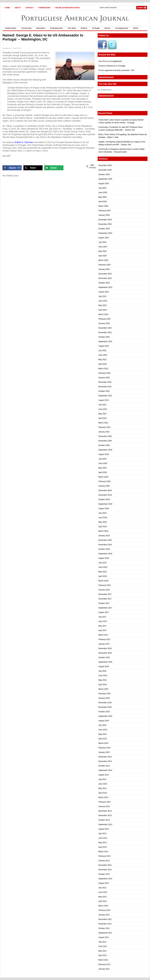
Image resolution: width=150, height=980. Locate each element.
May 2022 (103, 360)
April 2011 (103, 955)
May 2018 (103, 572)
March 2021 (103, 423)
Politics (84, 28)
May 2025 (103, 197)
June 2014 (103, 784)
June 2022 (103, 355)
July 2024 (102, 242)
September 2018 (105, 554)
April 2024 (103, 256)
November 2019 (105, 495)
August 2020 (104, 454)
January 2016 (104, 698)
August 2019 (104, 509)
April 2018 (103, 576)
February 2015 (104, 748)
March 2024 (103, 260)
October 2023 (104, 283)
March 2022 (103, 369)
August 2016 (104, 667)
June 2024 (103, 247)
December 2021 (105, 382)
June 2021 (103, 409)
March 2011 (103, 960)
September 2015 (105, 716)
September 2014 (105, 770)
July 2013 (102, 834)
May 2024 (103, 251)
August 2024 (104, 238)
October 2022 (104, 337)
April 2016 (103, 685)
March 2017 (103, 635)
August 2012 (104, 883)
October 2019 (104, 499)
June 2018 (103, 567)
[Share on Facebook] (12, 168)
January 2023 (104, 323)
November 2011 (105, 924)
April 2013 (103, 847)
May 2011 (103, 951)
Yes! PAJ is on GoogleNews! (110, 61)
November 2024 (105, 224)
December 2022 (105, 328)
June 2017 (103, 621)
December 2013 (105, 811)
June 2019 (103, 518)
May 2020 (103, 468)
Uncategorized (122, 28)
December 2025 (105, 165)
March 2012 (103, 906)
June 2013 (103, 838)
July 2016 (102, 671)
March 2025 (103, 206)
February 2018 (104, 585)
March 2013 (103, 852)
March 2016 (103, 689)
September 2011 (105, 933)
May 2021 (103, 414)
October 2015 (104, 712)
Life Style (72, 28)
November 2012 (105, 870)
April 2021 (103, 418)
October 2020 (104, 445)
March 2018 (103, 581)
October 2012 (104, 874)
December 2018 (105, 540)
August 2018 (104, 558)
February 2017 (104, 639)
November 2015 (105, 707)
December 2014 (105, 757)
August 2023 (104, 292)
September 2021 (105, 396)
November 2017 (105, 599)
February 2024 (104, 265)
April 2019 (103, 527)
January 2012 (104, 915)
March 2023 (103, 314)
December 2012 (105, 865)
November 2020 (105, 441)
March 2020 (103, 477)
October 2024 (104, 229)
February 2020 (104, 481)
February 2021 (104, 427)
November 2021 (105, 387)
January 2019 (104, 536)
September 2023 (105, 287)
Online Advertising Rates (67, 8)
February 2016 (104, 694)
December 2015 (105, 703)
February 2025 (104, 211)
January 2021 (104, 432)
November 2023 (105, 278)
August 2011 (104, 937)
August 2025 (104, 184)
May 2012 (103, 897)
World (136, 28)
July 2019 (102, 513)
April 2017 (103, 630)
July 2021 (102, 405)
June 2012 (103, 892)
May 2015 (103, 734)
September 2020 (105, 450)
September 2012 (105, 879)
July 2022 (102, 351)
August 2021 (104, 400)
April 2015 (103, 739)
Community (26, 28)
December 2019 (105, 490)
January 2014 (104, 806)
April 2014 (103, 793)
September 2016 (105, 662)
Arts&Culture (11, 28)
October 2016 (104, 657)
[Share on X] (33, 168)
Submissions (44, 8)
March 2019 (103, 531)
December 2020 (105, 436)
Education (41, 28)
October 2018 (104, 549)
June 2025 (103, 193)
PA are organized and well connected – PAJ (116, 70)
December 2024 (105, 220)
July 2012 (102, 888)
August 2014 (104, 775)
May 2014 (103, 788)
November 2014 (105, 761)
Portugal (96, 28)
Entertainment (56, 28)
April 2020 (103, 472)
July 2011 (102, 942)
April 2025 (103, 202)
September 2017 (105, 608)
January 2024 (104, 269)
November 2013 (105, 815)
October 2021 (104, 391)
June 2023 (103, 301)
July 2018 (102, 563)
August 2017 (104, 612)
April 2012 (103, 901)
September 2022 (105, 342)
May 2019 (103, 522)
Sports (107, 28)
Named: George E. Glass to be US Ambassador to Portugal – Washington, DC (43, 37)
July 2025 (102, 188)
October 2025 (104, 174)
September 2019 (105, 504)
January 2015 (104, 752)
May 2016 (103, 680)
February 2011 (104, 964)
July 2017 (102, 617)
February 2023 (104, 319)
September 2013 (105, 825)
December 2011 (105, 919)
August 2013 (104, 829)
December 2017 (105, 594)
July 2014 (102, 779)
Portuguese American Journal (75, 18)
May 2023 (103, 305)
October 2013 (104, 820)
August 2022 (104, 346)
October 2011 (104, 928)
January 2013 (104, 861)
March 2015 (103, 743)
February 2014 (104, 802)
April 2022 (103, 364)
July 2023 (102, 296)
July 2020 (102, 459)
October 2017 (104, 603)
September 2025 (105, 179)
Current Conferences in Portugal (112, 66)
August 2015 (104, 721)
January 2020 (104, 486)
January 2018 (104, 590)
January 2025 (104, 215)
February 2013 (104, 856)
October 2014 (104, 766)
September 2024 (105, 233)
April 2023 (103, 310)
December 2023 (105, 274)
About (18, 8)
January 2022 (104, 378)
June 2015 (103, 730)
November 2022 (105, 332)
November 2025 (105, 170)
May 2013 (103, 843)
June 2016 (103, 676)
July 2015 (102, 725)
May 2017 (103, 626)
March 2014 (103, 797)
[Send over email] (54, 168)
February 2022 (104, 373)
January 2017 (104, 644)
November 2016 (105, 653)
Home (7, 8)
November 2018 (105, 545)
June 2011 (103, 946)
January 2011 (104, 969)
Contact (30, 8)
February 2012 (104, 910)
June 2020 (103, 463)
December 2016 (105, 648)
